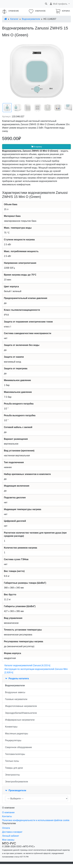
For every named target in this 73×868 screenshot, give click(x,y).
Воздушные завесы (15, 692)
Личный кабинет (11, 836)
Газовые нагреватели (16, 699)
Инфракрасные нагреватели (20, 720)
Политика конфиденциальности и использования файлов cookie (36, 820)
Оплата (6, 828)
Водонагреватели (31, 19)
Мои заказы (8, 840)
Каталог (14, 19)
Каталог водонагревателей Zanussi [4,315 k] (27, 665)
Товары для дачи (14, 768)
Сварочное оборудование (18, 747)
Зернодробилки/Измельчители (21, 713)
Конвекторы (11, 727)
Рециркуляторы (13, 740)
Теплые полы (12, 761)
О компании (8, 812)
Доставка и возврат (12, 832)
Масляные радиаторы (17, 734)
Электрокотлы (12, 775)
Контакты (7, 816)
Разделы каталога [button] (19, 678)
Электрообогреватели (17, 782)
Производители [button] (17, 790)
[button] (60, 4)
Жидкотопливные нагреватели (21, 706)
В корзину (37, 147)
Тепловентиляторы (15, 754)
